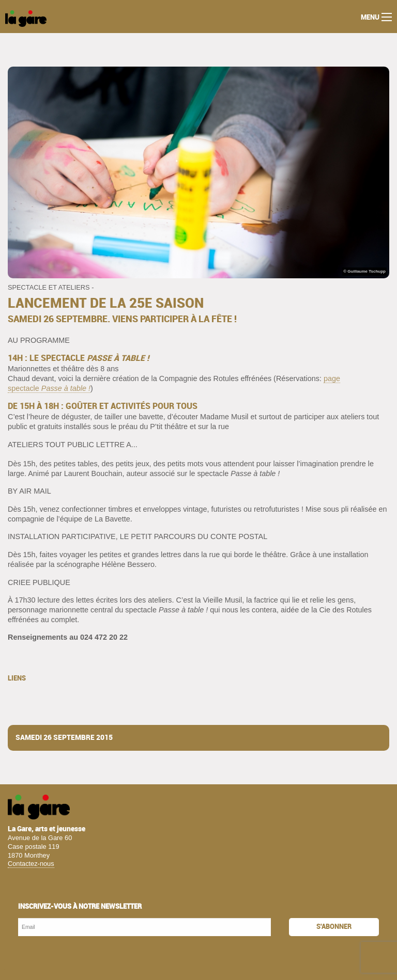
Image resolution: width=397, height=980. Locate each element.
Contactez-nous (31, 864)
